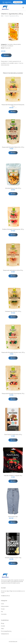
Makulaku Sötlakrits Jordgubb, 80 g (13, 476)
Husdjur (3, 609)
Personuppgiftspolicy (6, 631)
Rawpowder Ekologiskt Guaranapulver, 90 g (13, 393)
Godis (2, 604)
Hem (2, 16)
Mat (2, 612)
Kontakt (3, 626)
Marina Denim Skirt (13, 517)
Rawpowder (4, 46)
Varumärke (10, 44)
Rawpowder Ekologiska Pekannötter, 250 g (13, 147)
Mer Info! (6, 55)
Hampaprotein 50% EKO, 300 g (13, 311)
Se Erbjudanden (18, 2)
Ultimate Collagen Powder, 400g (13, 558)
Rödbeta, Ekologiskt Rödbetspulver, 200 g (13, 229)
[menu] (23, 8)
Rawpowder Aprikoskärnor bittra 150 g (13, 270)
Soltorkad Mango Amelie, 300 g (13, 188)
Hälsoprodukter (17, 44)
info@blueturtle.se (5, 596)
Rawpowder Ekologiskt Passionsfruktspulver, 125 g (13, 105)
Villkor (3, 629)
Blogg (3, 623)
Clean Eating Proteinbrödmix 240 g (13, 435)
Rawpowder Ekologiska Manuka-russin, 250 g (13, 352)
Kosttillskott (10, 46)
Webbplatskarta (5, 634)
